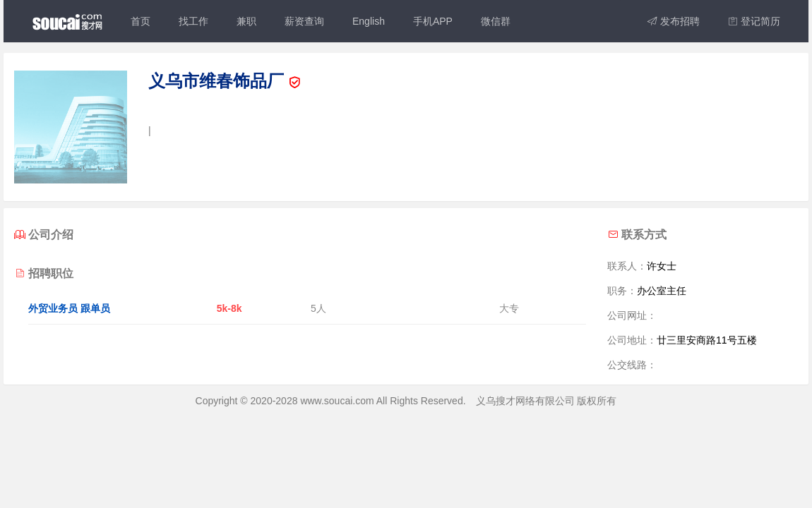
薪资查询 (304, 21)
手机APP (433, 21)
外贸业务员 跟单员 (69, 308)
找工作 (193, 21)
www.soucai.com (337, 401)
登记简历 (754, 21)
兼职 (246, 21)
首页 (141, 21)
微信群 (496, 21)
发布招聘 (674, 21)
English (369, 21)
